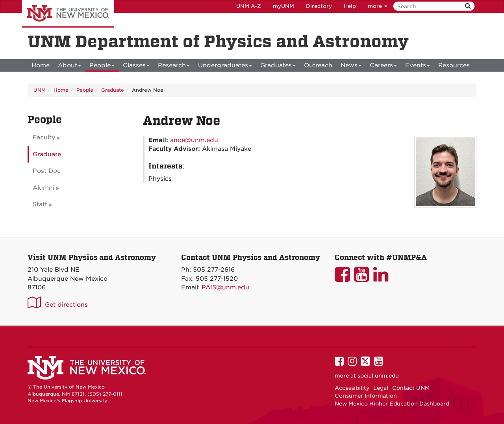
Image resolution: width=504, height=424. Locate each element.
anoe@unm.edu (194, 140)
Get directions (66, 305)
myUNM (283, 6)
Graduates (278, 67)
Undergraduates (225, 67)
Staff (40, 204)
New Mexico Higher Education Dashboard (392, 404)
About (69, 67)
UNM (40, 90)
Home (41, 65)
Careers (383, 67)
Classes (136, 67)
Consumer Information (366, 396)
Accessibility (352, 388)
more (378, 6)
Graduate (113, 90)
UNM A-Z (249, 6)
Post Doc (47, 171)
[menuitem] (41, 65)
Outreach (318, 65)
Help (350, 6)
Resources (454, 65)
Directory (319, 6)
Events (418, 67)
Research (174, 67)
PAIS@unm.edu (225, 287)
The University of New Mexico (68, 14)
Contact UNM (411, 388)
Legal (381, 388)
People (102, 67)
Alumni (44, 188)
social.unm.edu (378, 376)
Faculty (44, 137)
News (351, 67)
